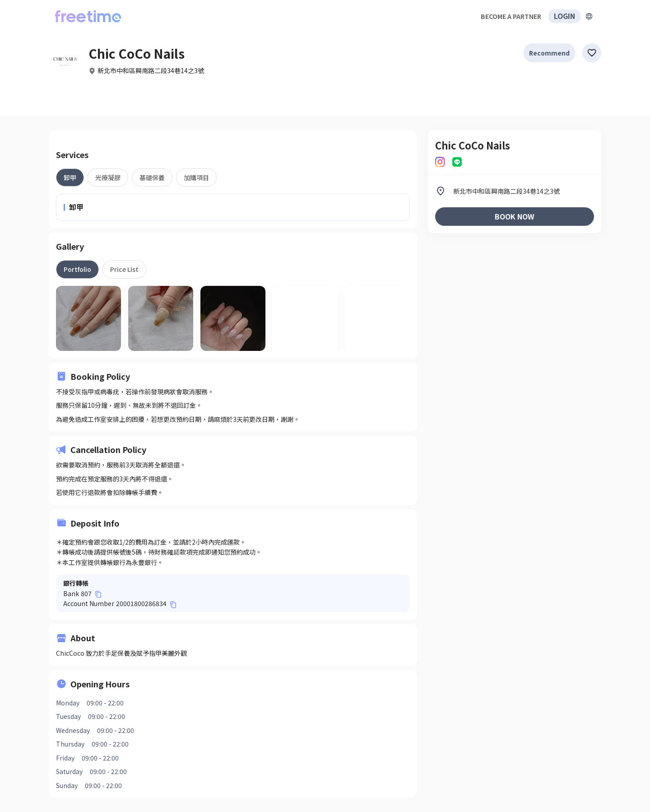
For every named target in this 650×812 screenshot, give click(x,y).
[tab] (70, 177)
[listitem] (515, 191)
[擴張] (589, 16)
